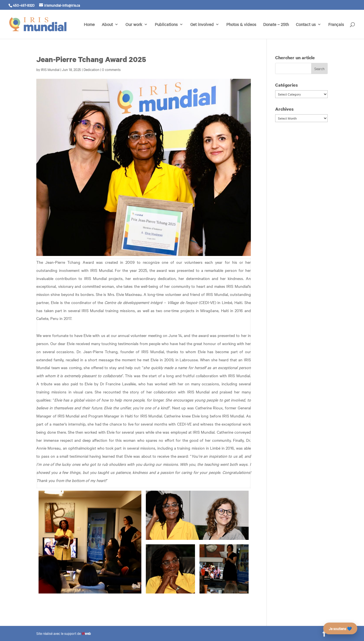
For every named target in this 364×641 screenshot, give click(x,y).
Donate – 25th (276, 25)
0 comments (111, 69)
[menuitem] (336, 31)
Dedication (91, 69)
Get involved (202, 25)
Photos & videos (241, 25)
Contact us (306, 25)
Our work (134, 25)
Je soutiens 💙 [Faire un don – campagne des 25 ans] (340, 628)
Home (89, 25)
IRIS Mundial (50, 69)
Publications (166, 25)
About (107, 25)
